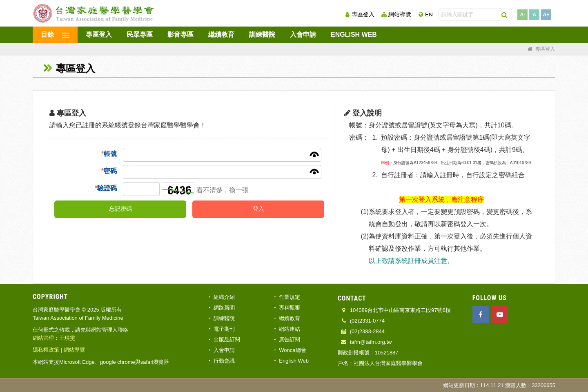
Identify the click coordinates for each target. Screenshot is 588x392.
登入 (258, 209)
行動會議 (224, 361)
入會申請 (303, 35)
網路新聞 (224, 308)
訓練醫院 (262, 35)
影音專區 (180, 35)
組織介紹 (224, 297)
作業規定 (290, 297)
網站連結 (290, 329)
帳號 (109, 154)
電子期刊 (224, 329)
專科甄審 (290, 308)
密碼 (109, 171)
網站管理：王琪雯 (54, 338)
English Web (354, 35)
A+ (546, 15)
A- (522, 15)
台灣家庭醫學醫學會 (94, 13)
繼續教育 (221, 35)
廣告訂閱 (290, 340)
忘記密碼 (120, 209)
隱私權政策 (46, 350)
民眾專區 (140, 35)
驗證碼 (106, 188)
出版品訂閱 (227, 340)
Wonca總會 (292, 350)
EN (429, 14)
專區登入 (363, 14)
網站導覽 (400, 14)
